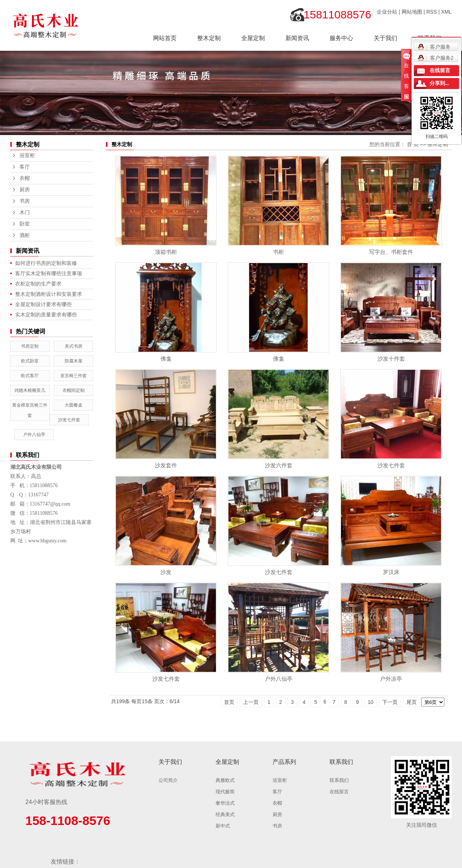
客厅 (25, 167)
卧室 (25, 224)
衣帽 (25, 178)
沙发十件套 (391, 359)
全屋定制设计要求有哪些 (43, 304)
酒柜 (25, 235)
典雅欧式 (225, 780)
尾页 (412, 702)
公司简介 (168, 780)
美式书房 (74, 346)
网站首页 (165, 38)
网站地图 (412, 12)
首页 (229, 702)
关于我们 (385, 38)
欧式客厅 (30, 376)
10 (370, 702)
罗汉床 (391, 572)
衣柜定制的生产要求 (38, 284)
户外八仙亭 (34, 435)
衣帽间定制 (74, 390)
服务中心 (341, 38)
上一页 (251, 702)
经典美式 (225, 814)
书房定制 (30, 346)
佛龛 (166, 359)
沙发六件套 (279, 465)
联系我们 (339, 780)
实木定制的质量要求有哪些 (46, 315)
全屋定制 (253, 38)
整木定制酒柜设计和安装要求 (49, 294)
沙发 (166, 572)
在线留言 (339, 792)
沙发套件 (166, 465)
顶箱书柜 (166, 252)
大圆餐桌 (74, 405)
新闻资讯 (297, 38)
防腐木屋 (74, 361)
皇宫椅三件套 (74, 376)
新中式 (223, 826)
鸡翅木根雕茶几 (30, 390)
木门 (25, 212)
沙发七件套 (69, 420)
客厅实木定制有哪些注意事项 (49, 273)
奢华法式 (225, 803)
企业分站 (387, 12)
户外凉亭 (391, 679)
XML (446, 12)
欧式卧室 (30, 361)
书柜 (278, 252)
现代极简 (225, 792)
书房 (25, 201)
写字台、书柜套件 (391, 252)
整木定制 (209, 38)
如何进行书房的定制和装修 (46, 263)
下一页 (390, 702)
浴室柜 (27, 155)
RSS (432, 12)
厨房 (25, 190)
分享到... (439, 83)
